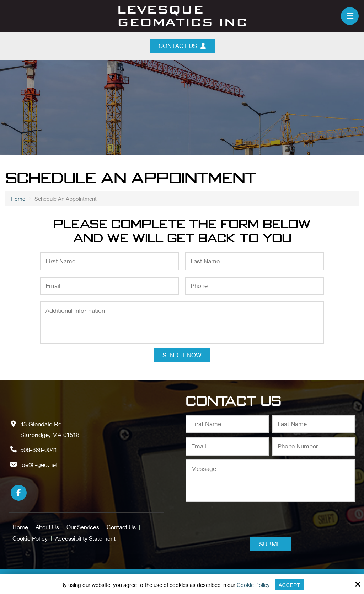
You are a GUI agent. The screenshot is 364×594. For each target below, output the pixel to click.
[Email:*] (109, 286)
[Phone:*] (255, 286)
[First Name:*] (109, 261)
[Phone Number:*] (314, 446)
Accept (290, 585)
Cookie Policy (253, 585)
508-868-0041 (39, 450)
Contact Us (182, 46)
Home (18, 199)
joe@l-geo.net (39, 465)
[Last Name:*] (255, 261)
